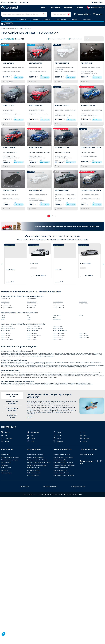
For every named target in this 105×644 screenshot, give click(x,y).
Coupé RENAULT (57, 305)
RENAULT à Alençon (58, 340)
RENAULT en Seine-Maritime (60, 331)
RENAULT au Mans (84, 336)
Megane (29, 320)
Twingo (81, 316)
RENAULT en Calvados (7, 327)
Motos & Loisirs (6, 468)
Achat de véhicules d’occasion (37, 466)
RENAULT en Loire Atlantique (34, 329)
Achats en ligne (6, 474)
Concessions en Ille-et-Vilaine (63, 463)
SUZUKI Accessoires (34, 474)
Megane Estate (57, 316)
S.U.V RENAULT (83, 303)
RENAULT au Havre (84, 338)
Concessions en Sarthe (61, 474)
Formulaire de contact (87, 455)
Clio (28, 316)
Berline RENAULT (31, 307)
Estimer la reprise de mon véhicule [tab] (12, 410)
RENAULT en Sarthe (58, 329)
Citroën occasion (22, 364)
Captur (3, 320)
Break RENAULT (31, 309)
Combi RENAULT (5, 305)
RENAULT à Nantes (32, 340)
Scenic (55, 318)
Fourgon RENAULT (6, 307)
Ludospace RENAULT (58, 307)
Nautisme (4, 471)
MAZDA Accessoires (34, 471)
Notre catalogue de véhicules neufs (39, 463)
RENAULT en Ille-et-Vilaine (34, 327)
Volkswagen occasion (24, 367)
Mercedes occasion (13, 367)
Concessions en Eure (60, 461)
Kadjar (29, 318)
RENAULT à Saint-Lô (58, 338)
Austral (3, 318)
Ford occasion (13, 364)
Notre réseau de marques (10, 461)
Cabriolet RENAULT (58, 303)
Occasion (98, 15)
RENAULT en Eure (6, 331)
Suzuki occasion (46, 364)
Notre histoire (6, 455)
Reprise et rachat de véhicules (37, 461)
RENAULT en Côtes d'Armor (8, 329)
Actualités (4, 466)
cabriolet (48, 357)
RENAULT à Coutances (59, 336)
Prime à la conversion (56, 40)
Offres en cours (75, 40)
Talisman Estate (57, 320)
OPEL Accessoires (33, 468)
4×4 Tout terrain (34, 357)
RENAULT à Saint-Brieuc (7, 340)
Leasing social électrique (35, 458)
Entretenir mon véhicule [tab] (12, 417)
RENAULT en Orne (58, 327)
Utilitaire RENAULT (6, 299)
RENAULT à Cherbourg (59, 334)
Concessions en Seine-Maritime (64, 476)
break (44, 357)
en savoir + (30, 418)
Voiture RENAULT (31, 299)
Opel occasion (30, 364)
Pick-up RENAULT (32, 303)
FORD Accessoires (33, 476)
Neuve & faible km (82, 15)
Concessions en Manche (61, 468)
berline (40, 357)
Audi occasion (5, 367)
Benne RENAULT (5, 303)
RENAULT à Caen (5, 336)
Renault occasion (53, 366)
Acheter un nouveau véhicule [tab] (12, 396)
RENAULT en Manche (32, 331)
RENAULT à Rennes (32, 338)
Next (103, 265)
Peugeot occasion (62, 366)
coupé (52, 357)
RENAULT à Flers (83, 334)
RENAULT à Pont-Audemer (34, 336)
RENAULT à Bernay (32, 334)
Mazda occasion (38, 364)
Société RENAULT (83, 305)
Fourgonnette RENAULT (7, 309)
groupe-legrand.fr (20, 386)
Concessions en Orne (60, 471)
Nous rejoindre (6, 463)
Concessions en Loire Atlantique (64, 466)
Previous (2, 265)
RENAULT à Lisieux (6, 338)
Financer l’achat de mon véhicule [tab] (12, 403)
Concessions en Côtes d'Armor (63, 458)
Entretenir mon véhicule (35, 455)
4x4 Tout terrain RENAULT (34, 305)
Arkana (3, 316)
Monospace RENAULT (59, 309)
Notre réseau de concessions (11, 458)
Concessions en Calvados (62, 455)
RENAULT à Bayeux (6, 334)
